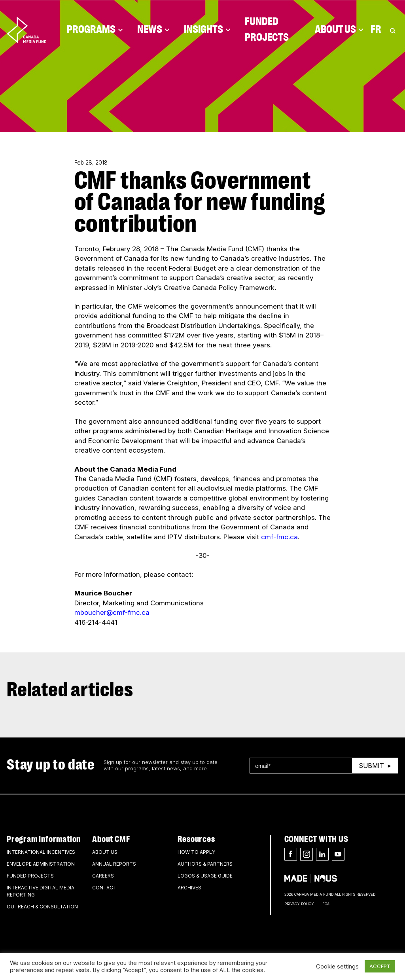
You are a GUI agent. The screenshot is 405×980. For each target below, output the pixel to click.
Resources (196, 839)
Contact (104, 888)
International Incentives (41, 852)
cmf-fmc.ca (279, 537)
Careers (103, 876)
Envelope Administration (41, 864)
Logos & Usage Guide (205, 876)
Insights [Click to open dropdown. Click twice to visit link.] (207, 30)
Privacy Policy (299, 904)
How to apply (196, 852)
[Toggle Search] (393, 30)
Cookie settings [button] (337, 967)
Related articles (70, 690)
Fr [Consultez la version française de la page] (376, 30)
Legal (326, 904)
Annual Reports (114, 864)
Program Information (44, 839)
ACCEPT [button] (380, 966)
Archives (189, 888)
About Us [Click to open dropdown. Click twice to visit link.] (339, 30)
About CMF (111, 839)
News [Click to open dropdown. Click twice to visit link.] (153, 30)
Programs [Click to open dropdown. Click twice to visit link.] (95, 30)
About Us (105, 852)
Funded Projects (267, 30)
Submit (371, 766)
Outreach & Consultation (42, 907)
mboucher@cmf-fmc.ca (112, 612)
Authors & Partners (205, 864)
